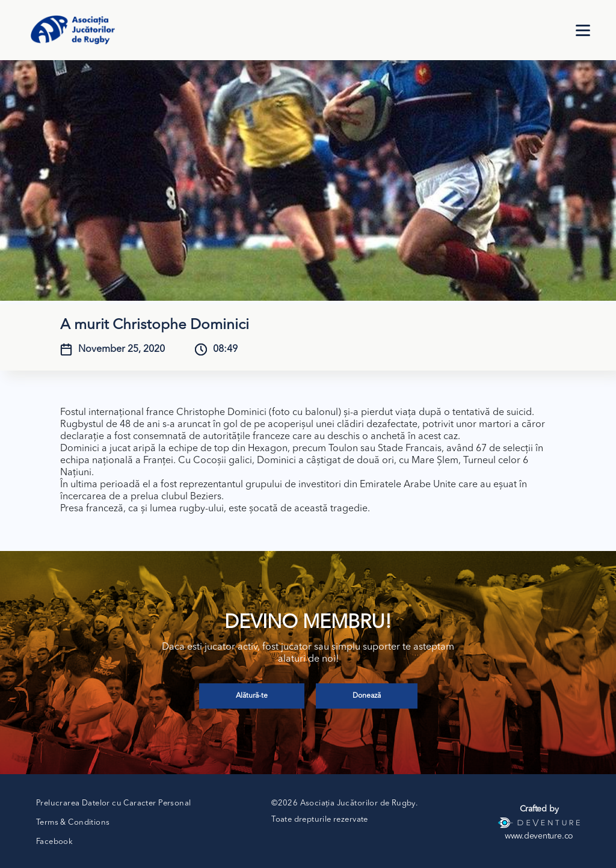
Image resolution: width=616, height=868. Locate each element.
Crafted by (539, 809)
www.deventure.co (539, 836)
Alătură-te (252, 696)
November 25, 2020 (122, 349)
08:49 (225, 349)
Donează (367, 696)
